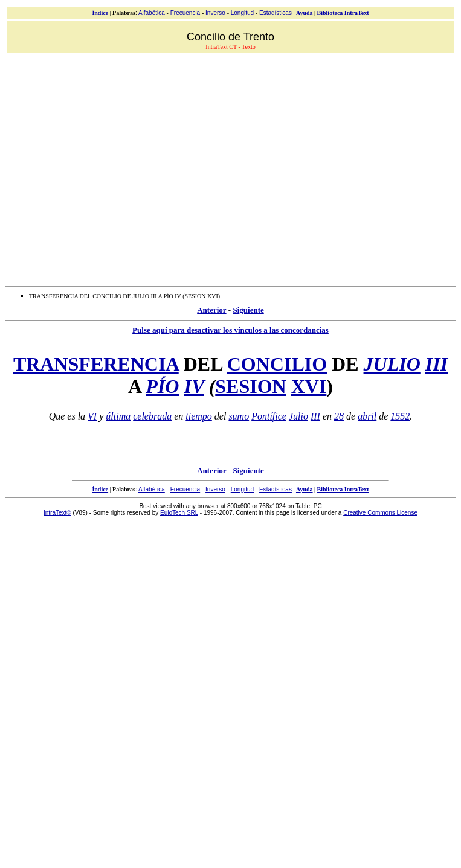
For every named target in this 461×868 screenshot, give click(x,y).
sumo (239, 416)
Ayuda (305, 13)
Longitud (242, 13)
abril (367, 416)
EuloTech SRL (179, 513)
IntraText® (57, 513)
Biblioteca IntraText (343, 13)
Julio (298, 416)
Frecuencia (185, 13)
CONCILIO (277, 364)
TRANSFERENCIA (96, 364)
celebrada (152, 416)
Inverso (215, 13)
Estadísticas (276, 13)
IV (194, 386)
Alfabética (152, 13)
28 (339, 416)
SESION (250, 386)
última (118, 416)
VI (92, 416)
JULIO (392, 364)
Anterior (211, 310)
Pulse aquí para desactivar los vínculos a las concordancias (230, 330)
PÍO (162, 386)
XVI (309, 386)
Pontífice (269, 416)
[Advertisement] (113, 168)
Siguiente (248, 310)
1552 (400, 416)
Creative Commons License (380, 513)
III (437, 364)
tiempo (199, 416)
